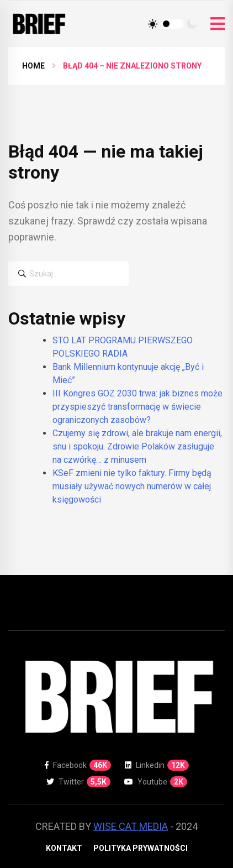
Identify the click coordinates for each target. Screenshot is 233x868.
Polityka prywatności (141, 848)
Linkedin (157, 765)
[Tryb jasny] (153, 24)
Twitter (78, 782)
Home (33, 66)
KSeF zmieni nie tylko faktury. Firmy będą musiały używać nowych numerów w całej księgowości (132, 486)
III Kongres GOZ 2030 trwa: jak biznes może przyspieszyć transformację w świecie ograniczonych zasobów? (137, 407)
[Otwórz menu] (218, 24)
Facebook (78, 765)
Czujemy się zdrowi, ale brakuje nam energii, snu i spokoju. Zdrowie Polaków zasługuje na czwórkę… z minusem (137, 446)
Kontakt (64, 848)
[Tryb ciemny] (192, 24)
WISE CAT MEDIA (131, 826)
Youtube (156, 782)
